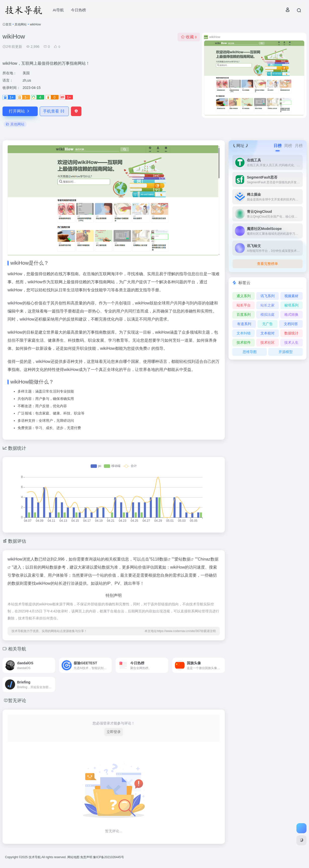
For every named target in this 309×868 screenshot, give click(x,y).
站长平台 (244, 305)
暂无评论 (17, 701)
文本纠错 (244, 333)
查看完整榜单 (268, 264)
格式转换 (291, 315)
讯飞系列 (268, 296)
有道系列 (244, 324)
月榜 (299, 146)
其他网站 (21, 24)
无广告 (268, 324)
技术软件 (244, 342)
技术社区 (268, 342)
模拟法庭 (268, 315)
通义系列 (244, 296)
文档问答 (291, 324)
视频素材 (291, 296)
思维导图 (250, 352)
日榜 (278, 146)
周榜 (288, 146)
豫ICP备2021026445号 (108, 857)
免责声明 (87, 857)
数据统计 (291, 333)
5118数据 (159, 559)
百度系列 (244, 315)
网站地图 (74, 857)
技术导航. (35, 857)
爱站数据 (183, 559)
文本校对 (268, 333)
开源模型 (286, 352)
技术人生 (291, 342)
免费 (143, 348)
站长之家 (268, 305)
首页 (9, 24)
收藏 (189, 37)
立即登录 (114, 732)
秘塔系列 (291, 305)
